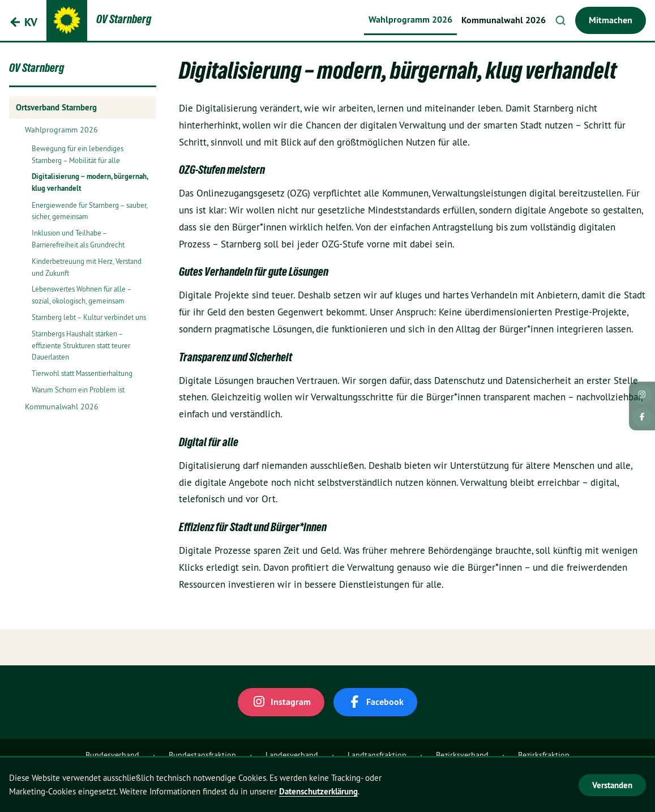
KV (31, 22)
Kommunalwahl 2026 (504, 20)
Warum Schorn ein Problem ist (78, 390)
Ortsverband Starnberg (56, 107)
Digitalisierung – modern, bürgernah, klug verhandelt (90, 182)
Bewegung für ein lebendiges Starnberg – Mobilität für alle (78, 154)
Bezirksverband (462, 755)
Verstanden (612, 785)
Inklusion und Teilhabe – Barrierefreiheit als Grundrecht (78, 239)
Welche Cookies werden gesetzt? (498, 784)
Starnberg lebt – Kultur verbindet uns (89, 317)
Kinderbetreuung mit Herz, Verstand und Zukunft (87, 267)
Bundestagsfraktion (202, 755)
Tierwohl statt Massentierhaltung (82, 373)
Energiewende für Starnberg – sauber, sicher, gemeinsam (89, 211)
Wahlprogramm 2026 (410, 20)
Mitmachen (611, 20)
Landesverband (292, 755)
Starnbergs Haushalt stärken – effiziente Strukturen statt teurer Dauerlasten (81, 345)
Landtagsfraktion (377, 755)
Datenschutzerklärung (318, 791)
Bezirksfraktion (544, 755)
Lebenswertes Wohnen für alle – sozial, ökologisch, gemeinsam (82, 295)
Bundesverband (112, 755)
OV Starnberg (37, 70)
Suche (560, 20)
